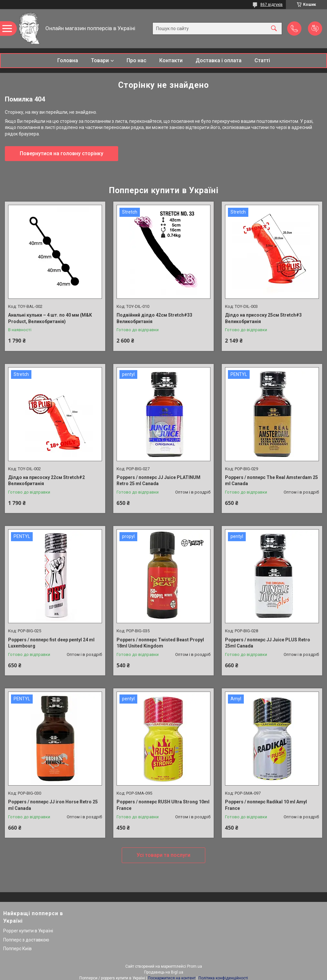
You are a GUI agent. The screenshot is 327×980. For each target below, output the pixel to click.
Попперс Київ (17, 949)
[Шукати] (274, 29)
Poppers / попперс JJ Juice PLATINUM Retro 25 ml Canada (158, 481)
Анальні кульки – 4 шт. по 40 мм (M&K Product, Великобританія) (50, 318)
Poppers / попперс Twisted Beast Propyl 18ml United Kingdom (160, 643)
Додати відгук (315, 29)
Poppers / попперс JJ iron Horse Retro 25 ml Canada (53, 805)
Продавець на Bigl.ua (164, 972)
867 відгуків (271, 5)
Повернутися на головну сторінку (62, 153)
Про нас (136, 60)
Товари (100, 60)
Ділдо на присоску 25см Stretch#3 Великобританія (263, 318)
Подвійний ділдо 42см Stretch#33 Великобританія (154, 318)
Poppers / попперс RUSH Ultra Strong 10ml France (163, 805)
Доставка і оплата (219, 60)
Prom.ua (195, 966)
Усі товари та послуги (163, 855)
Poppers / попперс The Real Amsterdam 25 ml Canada (271, 481)
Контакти (171, 60)
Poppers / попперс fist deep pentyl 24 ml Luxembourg (51, 643)
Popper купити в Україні (28, 931)
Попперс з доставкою (26, 940)
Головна (68, 60)
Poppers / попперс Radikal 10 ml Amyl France (266, 805)
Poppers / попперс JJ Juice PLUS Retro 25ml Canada (268, 643)
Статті (262, 60)
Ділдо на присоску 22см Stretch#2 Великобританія (46, 481)
